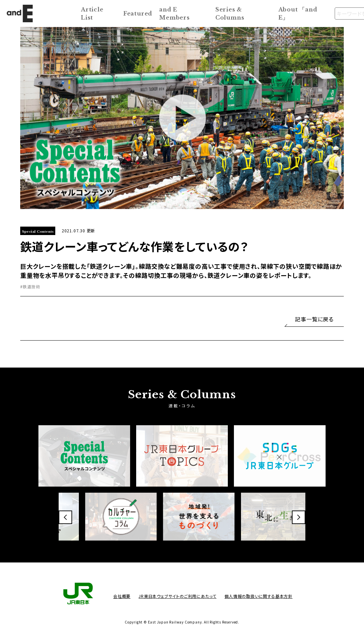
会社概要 (122, 596)
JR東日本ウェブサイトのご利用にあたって (177, 596)
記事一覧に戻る (314, 319)
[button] (65, 517)
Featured (138, 13)
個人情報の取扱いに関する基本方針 (259, 596)
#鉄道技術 (30, 286)
